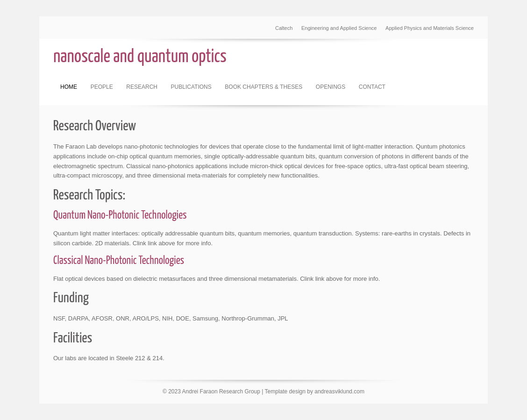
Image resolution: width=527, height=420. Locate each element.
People (102, 87)
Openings (331, 87)
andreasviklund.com (339, 392)
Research (142, 87)
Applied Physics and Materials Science (430, 28)
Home (69, 87)
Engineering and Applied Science (339, 28)
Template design (285, 392)
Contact (372, 87)
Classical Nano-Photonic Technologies (119, 261)
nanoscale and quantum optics (140, 57)
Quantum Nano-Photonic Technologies (120, 216)
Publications (191, 87)
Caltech (284, 28)
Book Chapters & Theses (263, 87)
